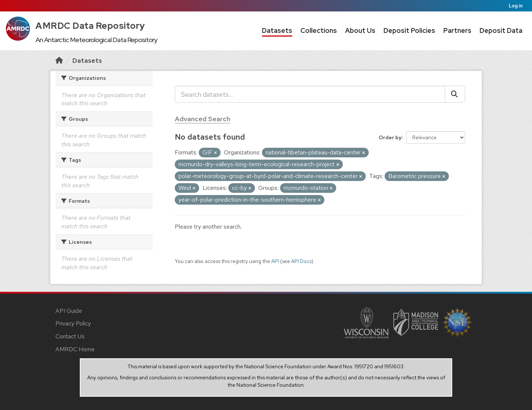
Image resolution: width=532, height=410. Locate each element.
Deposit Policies (409, 30)
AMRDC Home (75, 349)
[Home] (59, 60)
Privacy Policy (73, 323)
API (275, 261)
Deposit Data (501, 30)
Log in (516, 6)
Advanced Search (202, 119)
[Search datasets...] (310, 94)
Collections (319, 30)
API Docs (301, 261)
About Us (360, 30)
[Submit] (455, 94)
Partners (457, 30)
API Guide (69, 311)
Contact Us (70, 336)
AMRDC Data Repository (90, 26)
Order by (390, 137)
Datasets (277, 30)
